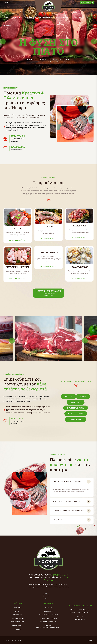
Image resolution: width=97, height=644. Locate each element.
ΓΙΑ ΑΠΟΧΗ (7, 26)
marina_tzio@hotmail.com (79, 612)
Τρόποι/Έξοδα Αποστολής (48, 615)
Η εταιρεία (48, 607)
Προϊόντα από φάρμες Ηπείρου (67, 482)
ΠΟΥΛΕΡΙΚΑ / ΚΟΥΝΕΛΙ (45, 18)
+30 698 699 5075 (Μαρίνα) (79, 610)
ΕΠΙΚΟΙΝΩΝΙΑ (85, 3)
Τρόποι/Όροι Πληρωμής (48, 618)
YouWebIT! (90, 640)
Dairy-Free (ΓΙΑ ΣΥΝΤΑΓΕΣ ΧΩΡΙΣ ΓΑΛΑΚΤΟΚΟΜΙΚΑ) (48, 627)
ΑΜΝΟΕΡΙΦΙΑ (31, 18)
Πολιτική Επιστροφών (48, 622)
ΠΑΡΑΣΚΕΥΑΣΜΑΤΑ (62, 18)
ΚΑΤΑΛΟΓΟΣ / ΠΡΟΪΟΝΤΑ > (18, 240)
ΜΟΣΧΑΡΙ (14, 18)
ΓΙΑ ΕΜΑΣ (7, 2)
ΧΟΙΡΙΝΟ (22, 18)
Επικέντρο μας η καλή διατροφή (68, 511)
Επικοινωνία (48, 611)
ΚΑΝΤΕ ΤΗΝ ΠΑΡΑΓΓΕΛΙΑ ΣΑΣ (48, 293)
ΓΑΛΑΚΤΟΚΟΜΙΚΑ (76, 18)
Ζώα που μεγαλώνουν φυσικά (66, 502)
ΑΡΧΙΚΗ (6, 18)
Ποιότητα (57, 520)
